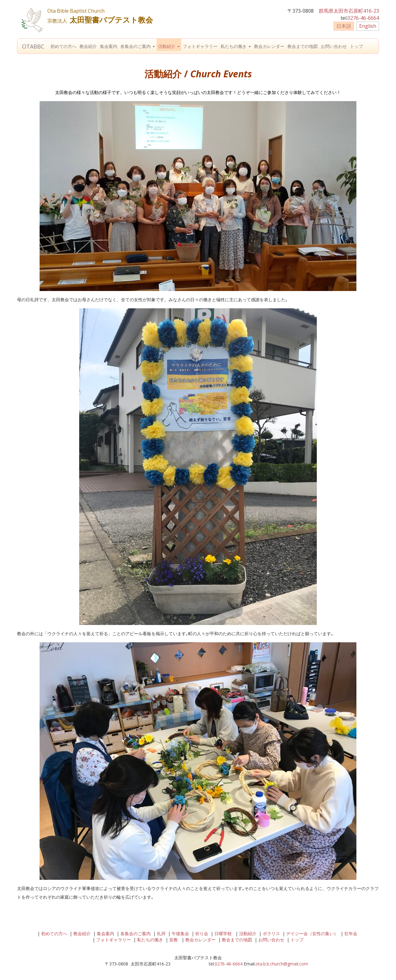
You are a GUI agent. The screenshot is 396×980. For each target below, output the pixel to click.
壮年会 (351, 933)
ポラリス (271, 933)
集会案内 (109, 46)
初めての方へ (63, 46)
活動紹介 (169, 46)
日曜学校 (223, 933)
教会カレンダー (269, 46)
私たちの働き (236, 46)
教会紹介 (88, 46)
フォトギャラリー (200, 46)
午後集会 (180, 933)
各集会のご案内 (138, 46)
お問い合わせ (334, 46)
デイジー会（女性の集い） (312, 933)
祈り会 (202, 933)
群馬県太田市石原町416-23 (349, 11)
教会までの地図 (303, 46)
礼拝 (161, 933)
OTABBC (33, 46)
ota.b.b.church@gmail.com (282, 964)
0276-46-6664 (363, 18)
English (368, 26)
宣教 (174, 940)
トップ (356, 46)
